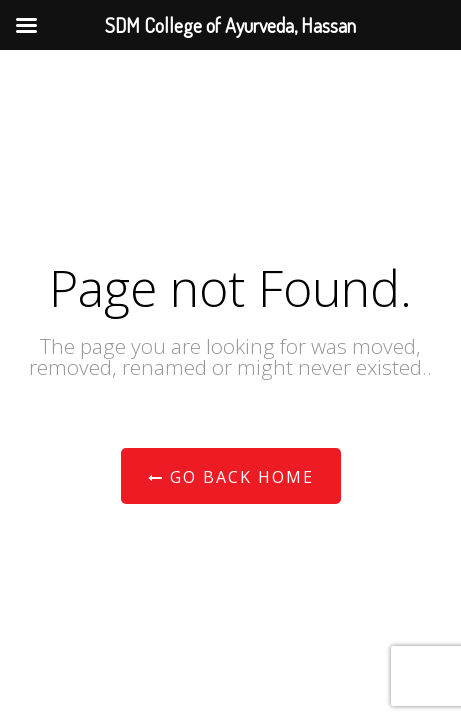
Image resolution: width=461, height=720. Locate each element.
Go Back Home (231, 477)
